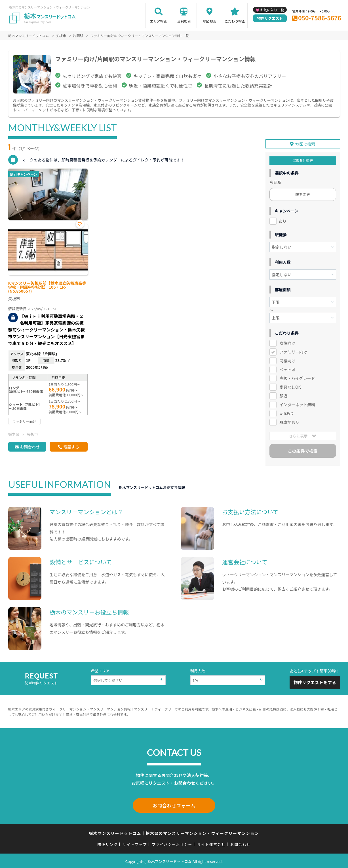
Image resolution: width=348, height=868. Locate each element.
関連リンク (107, 843)
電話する (71, 447)
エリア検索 (159, 21)
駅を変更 (303, 194)
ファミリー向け (293, 352)
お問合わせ (30, 447)
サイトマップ (135, 843)
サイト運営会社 (211, 843)
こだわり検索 (235, 21)
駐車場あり (289, 422)
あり (282, 221)
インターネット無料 (297, 404)
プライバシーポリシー (172, 843)
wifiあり (287, 413)
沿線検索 (184, 21)
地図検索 (210, 21)
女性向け (287, 343)
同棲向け (287, 360)
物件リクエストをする (315, 682)
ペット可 (287, 369)
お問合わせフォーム (174, 805)
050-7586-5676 (320, 18)
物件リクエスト (270, 18)
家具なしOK (290, 386)
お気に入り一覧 (272, 10)
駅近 (283, 395)
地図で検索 (305, 144)
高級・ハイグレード (297, 378)
